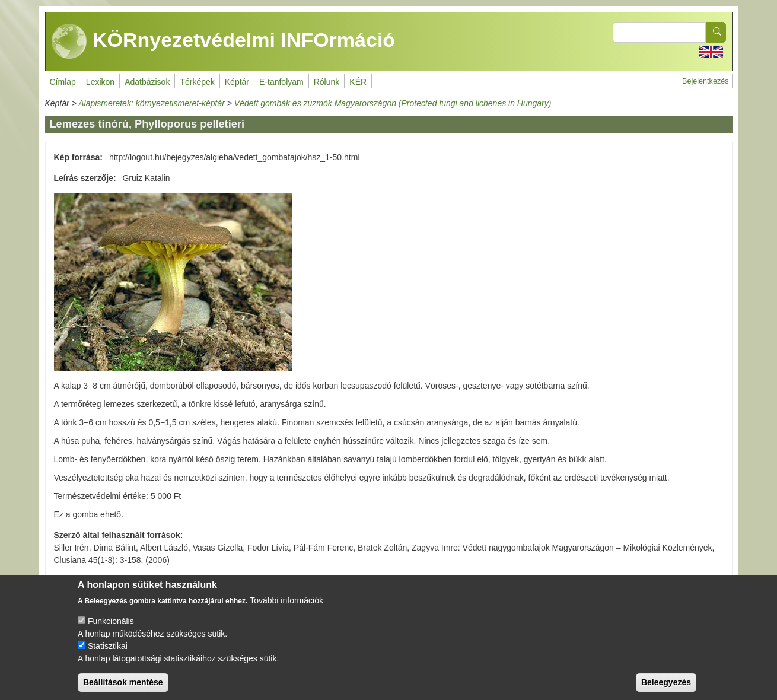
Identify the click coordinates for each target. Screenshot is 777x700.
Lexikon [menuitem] (100, 82)
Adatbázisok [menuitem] (147, 82)
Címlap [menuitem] (63, 82)
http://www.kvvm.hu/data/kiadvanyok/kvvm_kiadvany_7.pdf (162, 578)
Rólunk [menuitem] (327, 82)
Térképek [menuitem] (197, 82)
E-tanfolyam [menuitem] (281, 82)
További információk (286, 609)
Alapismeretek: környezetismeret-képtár (152, 103)
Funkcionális (111, 629)
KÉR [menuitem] (358, 82)
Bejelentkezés (705, 81)
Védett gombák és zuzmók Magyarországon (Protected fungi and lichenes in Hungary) (393, 103)
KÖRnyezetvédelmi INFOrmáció (224, 42)
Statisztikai (108, 654)
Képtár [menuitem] (237, 82)
